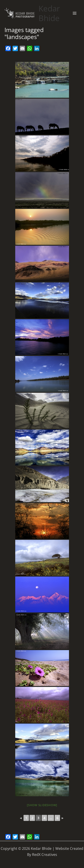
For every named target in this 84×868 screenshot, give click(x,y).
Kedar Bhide (49, 13)
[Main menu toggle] (75, 13)
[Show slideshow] (42, 805)
